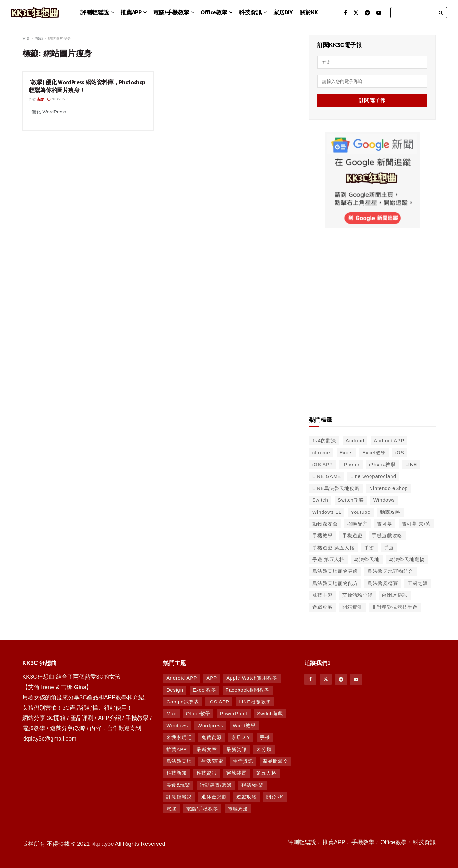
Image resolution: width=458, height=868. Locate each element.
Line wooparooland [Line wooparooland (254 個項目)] (373, 476)
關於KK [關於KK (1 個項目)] (275, 797)
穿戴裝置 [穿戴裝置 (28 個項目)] (236, 773)
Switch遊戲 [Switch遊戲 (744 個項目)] (270, 713)
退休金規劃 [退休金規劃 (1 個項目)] (214, 797)
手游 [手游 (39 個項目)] (369, 548)
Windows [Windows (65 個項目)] (384, 500)
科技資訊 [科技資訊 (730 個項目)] (206, 773)
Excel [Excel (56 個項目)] (346, 453)
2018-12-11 (58, 99)
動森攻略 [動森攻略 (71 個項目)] (390, 512)
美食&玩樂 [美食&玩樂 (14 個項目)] (178, 785)
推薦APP (131, 12)
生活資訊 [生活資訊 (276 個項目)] (243, 761)
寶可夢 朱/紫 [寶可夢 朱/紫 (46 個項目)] (416, 524)
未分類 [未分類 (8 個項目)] (264, 749)
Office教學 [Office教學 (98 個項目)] (198, 713)
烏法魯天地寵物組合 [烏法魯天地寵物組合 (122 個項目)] (391, 571)
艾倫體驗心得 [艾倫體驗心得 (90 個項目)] (357, 595)
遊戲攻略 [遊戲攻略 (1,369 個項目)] (246, 797)
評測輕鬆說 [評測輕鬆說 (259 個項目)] (179, 797)
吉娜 (40, 99)
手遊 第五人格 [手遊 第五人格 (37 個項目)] (328, 559)
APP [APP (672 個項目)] (212, 678)
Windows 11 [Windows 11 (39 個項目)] (327, 512)
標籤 (39, 38)
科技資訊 (250, 12)
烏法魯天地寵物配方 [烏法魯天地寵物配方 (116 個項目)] (335, 583)
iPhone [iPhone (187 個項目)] (351, 464)
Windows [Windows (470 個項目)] (177, 726)
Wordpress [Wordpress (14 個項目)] (210, 726)
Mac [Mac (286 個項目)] (171, 713)
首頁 (26, 38)
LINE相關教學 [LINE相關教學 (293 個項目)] (255, 702)
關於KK (309, 12)
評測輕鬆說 (95, 12)
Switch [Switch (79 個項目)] (320, 500)
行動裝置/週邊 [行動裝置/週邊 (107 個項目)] (216, 785)
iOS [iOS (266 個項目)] (400, 453)
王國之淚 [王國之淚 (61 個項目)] (418, 583)
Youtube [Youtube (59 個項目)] (361, 512)
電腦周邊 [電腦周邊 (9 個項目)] (238, 809)
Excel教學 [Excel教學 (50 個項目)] (374, 453)
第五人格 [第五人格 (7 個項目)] (266, 773)
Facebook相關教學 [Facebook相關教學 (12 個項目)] (248, 690)
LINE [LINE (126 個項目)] (411, 464)
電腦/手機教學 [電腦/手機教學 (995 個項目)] (202, 809)
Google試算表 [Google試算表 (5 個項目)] (183, 702)
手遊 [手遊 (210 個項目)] (389, 548)
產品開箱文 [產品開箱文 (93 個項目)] (275, 761)
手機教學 (363, 842)
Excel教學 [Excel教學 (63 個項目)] (205, 690)
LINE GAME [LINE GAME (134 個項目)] (327, 476)
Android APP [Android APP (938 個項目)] (182, 678)
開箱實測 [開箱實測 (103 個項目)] (352, 607)
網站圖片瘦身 (59, 38)
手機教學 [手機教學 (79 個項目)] (323, 536)
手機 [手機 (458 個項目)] (265, 737)
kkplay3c (102, 844)
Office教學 (214, 12)
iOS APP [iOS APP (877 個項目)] (219, 702)
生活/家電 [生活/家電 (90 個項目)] (212, 761)
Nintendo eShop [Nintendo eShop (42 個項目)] (389, 488)
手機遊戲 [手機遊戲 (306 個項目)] (352, 536)
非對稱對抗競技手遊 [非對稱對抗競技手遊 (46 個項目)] (395, 607)
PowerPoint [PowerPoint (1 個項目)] (234, 713)
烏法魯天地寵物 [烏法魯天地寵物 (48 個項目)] (407, 559)
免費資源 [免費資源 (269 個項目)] (212, 737)
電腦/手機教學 (171, 12)
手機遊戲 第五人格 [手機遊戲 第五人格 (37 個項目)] (333, 548)
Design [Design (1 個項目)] (175, 690)
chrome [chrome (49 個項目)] (321, 453)
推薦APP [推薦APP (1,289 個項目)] (177, 749)
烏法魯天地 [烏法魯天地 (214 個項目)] (367, 559)
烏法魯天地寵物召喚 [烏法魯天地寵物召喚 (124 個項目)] (335, 571)
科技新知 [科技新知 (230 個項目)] (177, 773)
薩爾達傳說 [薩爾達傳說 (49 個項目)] (395, 595)
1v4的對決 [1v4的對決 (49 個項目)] (324, 441)
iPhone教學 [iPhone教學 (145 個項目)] (382, 464)
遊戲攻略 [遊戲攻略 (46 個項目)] (323, 607)
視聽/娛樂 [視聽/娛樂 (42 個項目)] (252, 785)
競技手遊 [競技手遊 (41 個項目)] (323, 595)
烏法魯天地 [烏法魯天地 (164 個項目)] (179, 761)
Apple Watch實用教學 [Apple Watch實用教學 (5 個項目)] (252, 678)
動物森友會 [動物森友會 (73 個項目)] (325, 524)
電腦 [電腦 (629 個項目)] (171, 809)
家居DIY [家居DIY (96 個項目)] (241, 737)
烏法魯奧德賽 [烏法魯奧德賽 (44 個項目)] (383, 583)
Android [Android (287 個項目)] (355, 441)
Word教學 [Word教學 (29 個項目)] (244, 726)
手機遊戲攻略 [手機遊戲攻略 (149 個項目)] (387, 536)
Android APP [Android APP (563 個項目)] (389, 441)
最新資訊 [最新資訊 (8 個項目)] (237, 749)
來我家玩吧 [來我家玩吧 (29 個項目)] (179, 737)
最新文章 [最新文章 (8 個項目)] (207, 749)
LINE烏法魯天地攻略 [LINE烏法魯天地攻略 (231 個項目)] (336, 488)
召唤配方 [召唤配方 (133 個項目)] (357, 524)
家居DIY (283, 12)
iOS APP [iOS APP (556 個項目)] (323, 464)
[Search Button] (441, 13)
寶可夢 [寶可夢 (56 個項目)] (385, 524)
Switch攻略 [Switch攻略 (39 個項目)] (351, 500)
